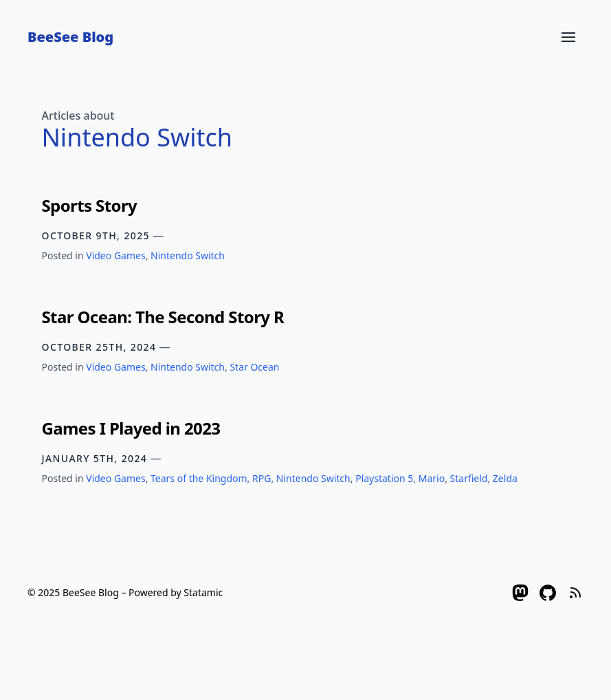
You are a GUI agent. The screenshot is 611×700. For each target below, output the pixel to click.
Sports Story (90, 205)
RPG (262, 478)
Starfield (469, 478)
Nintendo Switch (188, 255)
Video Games (115, 255)
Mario (432, 478)
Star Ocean (254, 367)
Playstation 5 (384, 478)
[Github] (548, 593)
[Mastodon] (520, 593)
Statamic (203, 592)
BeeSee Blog (70, 37)
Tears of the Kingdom (199, 478)
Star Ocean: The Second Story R (163, 317)
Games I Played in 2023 (131, 428)
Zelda (505, 478)
